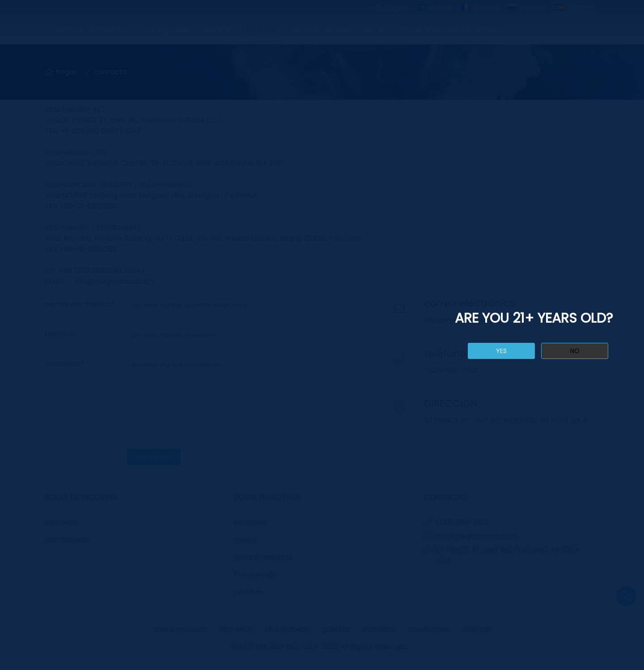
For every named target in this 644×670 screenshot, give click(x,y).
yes (501, 351)
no (575, 351)
